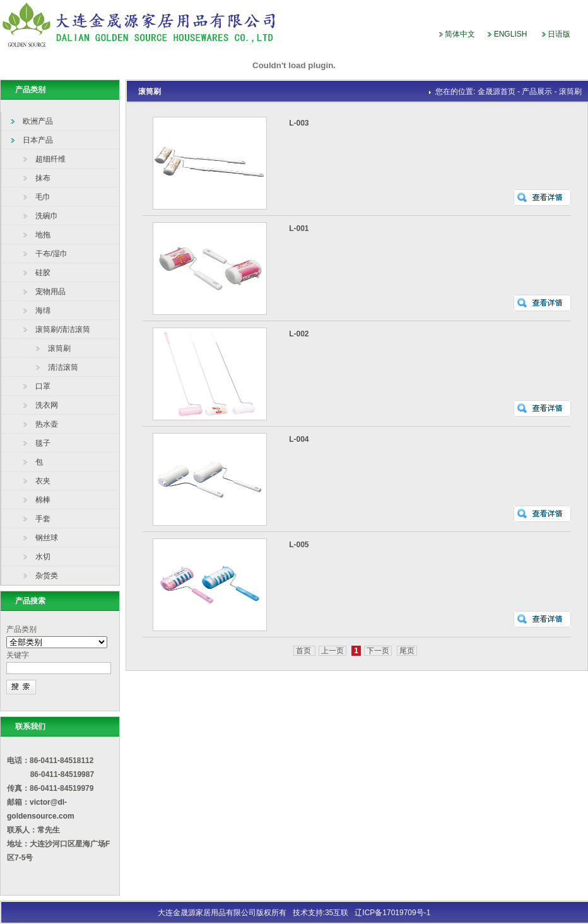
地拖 (43, 235)
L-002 (299, 334)
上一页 (332, 651)
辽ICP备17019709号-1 (392, 913)
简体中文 (460, 34)
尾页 (407, 651)
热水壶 (47, 424)
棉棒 (43, 500)
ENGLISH (511, 34)
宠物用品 (50, 292)
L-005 (299, 545)
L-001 (299, 228)
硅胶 (43, 273)
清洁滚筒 (63, 367)
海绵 (43, 311)
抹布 (43, 178)
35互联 (337, 913)
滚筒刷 (59, 348)
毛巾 (43, 197)
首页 (304, 651)
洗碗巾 (47, 216)
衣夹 (43, 481)
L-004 (299, 439)
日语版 (559, 34)
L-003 (299, 123)
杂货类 (47, 576)
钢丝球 (47, 538)
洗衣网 (47, 405)
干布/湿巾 (51, 254)
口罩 (43, 386)
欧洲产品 (38, 121)
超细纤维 (50, 159)
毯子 (43, 443)
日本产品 (38, 140)
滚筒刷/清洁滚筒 (63, 329)
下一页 (378, 651)
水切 (43, 557)
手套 (43, 519)
